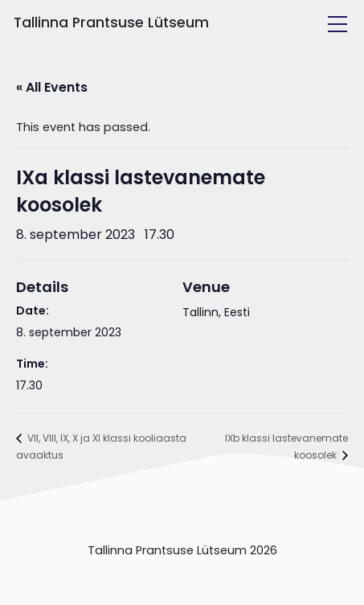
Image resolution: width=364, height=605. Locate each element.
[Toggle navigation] (337, 24)
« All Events (52, 87)
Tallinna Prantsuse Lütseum (111, 23)
